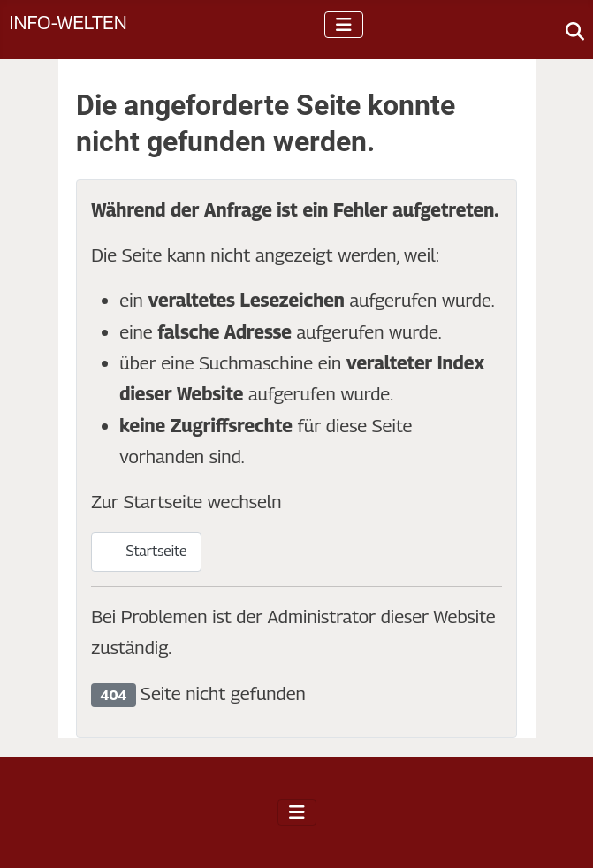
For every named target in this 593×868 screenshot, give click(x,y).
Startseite (146, 551)
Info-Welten (68, 22)
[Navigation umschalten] (344, 25)
